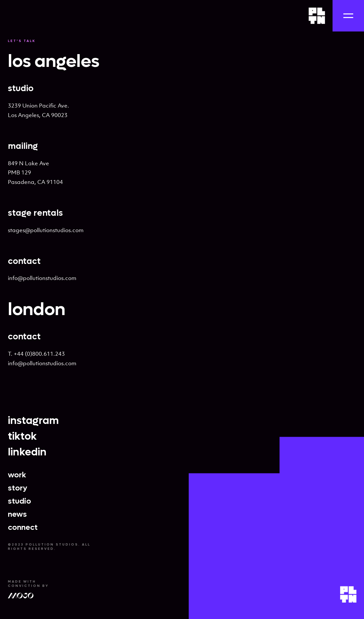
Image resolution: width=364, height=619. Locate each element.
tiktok (22, 436)
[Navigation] (348, 16)
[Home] (317, 16)
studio (19, 501)
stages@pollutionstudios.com (46, 230)
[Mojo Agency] (21, 597)
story (18, 488)
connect (23, 528)
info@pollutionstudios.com (42, 278)
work (17, 475)
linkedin (27, 452)
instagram (33, 421)
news (17, 514)
